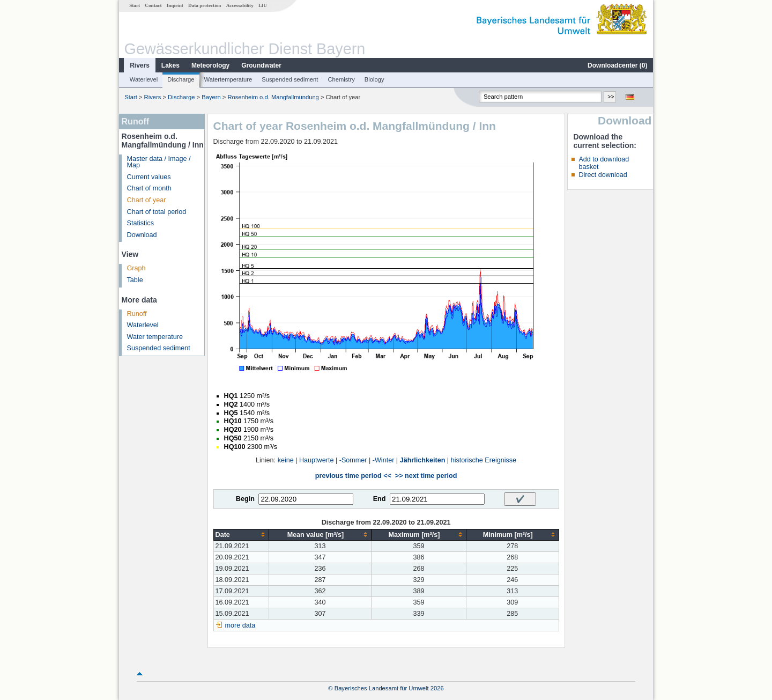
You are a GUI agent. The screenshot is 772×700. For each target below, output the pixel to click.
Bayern (211, 97)
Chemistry (341, 79)
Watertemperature (228, 79)
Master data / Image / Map (159, 162)
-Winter (384, 460)
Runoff (137, 314)
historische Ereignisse (484, 460)
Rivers (140, 65)
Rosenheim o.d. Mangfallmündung (273, 97)
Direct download (603, 175)
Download (142, 235)
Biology (374, 79)
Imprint (175, 5)
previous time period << (353, 476)
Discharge (181, 79)
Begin (245, 499)
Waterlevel (144, 79)
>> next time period (426, 476)
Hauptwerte (316, 460)
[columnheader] (241, 535)
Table (135, 280)
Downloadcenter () (617, 65)
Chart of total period (157, 212)
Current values (149, 177)
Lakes (170, 65)
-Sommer (353, 460)
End (380, 499)
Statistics (140, 223)
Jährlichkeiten (423, 460)
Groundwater (261, 65)
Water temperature (155, 337)
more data (240, 625)
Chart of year (147, 200)
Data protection (205, 5)
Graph (136, 268)
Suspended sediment (290, 79)
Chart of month (149, 188)
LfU (263, 5)
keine (286, 460)
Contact (153, 5)
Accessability (240, 5)
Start (135, 5)
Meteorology (210, 65)
